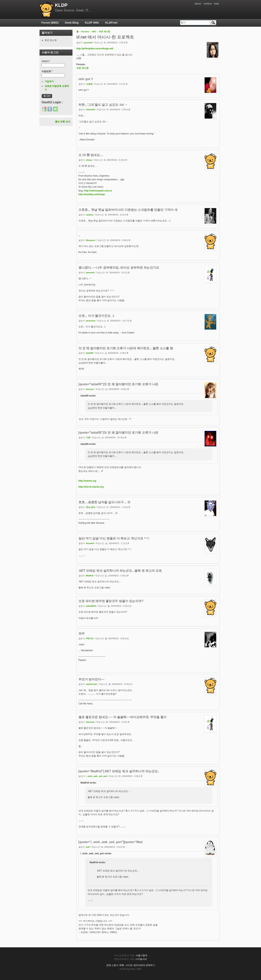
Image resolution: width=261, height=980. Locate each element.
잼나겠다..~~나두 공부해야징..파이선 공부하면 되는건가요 (119, 268)
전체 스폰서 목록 (115, 965)
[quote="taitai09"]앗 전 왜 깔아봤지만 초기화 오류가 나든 (118, 384)
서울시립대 (141, 955)
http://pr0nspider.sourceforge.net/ (95, 49)
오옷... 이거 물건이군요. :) (96, 316)
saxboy (90, 215)
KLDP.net (111, 23)
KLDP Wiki (92, 23)
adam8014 (91, 606)
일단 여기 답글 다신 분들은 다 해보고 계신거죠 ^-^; (114, 538)
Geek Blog (72, 23)
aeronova (91, 321)
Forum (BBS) (50, 23)
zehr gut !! (86, 79)
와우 (82, 634)
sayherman (92, 684)
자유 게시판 (104, 32)
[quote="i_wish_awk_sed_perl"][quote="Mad (111, 842)
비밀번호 (47, 71)
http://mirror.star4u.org (91, 487)
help (217, 4)
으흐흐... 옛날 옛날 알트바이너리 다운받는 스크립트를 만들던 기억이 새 (128, 210)
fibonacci (91, 240)
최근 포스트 (51, 40)
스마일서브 (141, 959)
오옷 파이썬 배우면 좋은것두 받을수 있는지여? (111, 601)
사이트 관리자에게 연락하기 (140, 965)
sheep (89, 160)
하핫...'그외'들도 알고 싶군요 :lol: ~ (103, 105)
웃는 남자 (91, 507)
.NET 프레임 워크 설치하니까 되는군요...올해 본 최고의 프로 (120, 571)
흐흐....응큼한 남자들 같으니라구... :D (104, 502)
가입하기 (49, 81)
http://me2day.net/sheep (92, 194)
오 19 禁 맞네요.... (91, 155)
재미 (94, 32)
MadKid (90, 576)
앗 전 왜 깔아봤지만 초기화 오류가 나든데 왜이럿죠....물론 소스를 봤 (126, 348)
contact (208, 4)
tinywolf (90, 543)
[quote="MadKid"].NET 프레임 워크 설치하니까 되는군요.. (119, 771)
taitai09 (90, 353)
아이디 (46, 61)
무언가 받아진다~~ (92, 679)
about (198, 4)
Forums (85, 32)
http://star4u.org (87, 481)
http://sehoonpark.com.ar (98, 191)
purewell (88, 43)
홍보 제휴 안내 (63, 122)
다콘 (88, 437)
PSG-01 (90, 638)
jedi (88, 847)
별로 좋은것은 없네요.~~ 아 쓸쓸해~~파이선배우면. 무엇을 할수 (123, 717)
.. (79, 235)
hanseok (90, 273)
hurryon (90, 389)
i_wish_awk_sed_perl (97, 776)
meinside (91, 109)
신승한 (89, 84)
